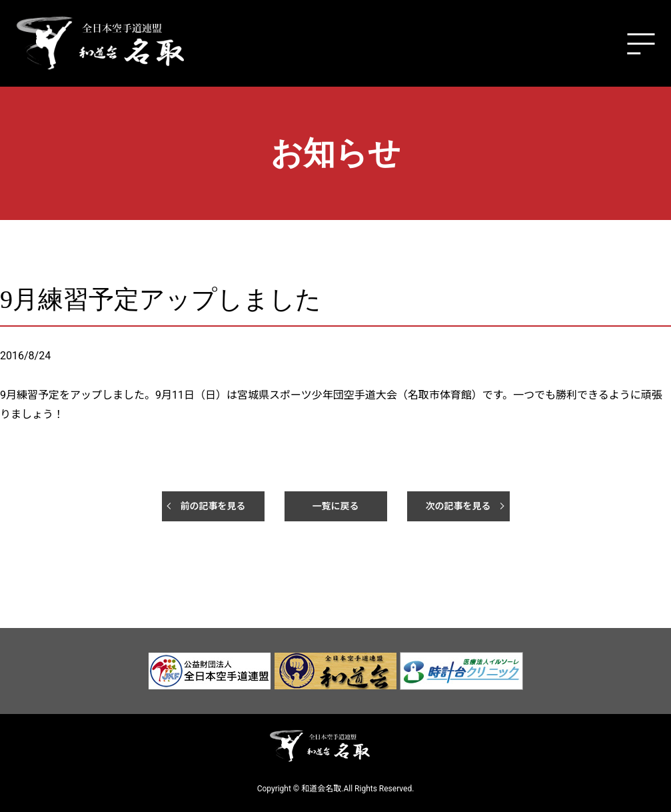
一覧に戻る (336, 506)
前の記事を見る (213, 506)
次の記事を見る (458, 506)
